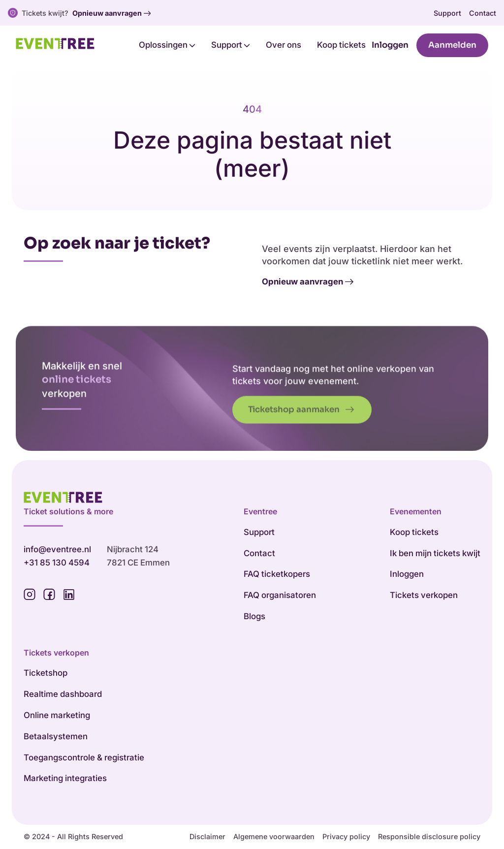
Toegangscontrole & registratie (84, 757)
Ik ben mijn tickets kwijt (435, 553)
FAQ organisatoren (280, 595)
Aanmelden (452, 45)
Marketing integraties (65, 778)
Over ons (283, 45)
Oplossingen (167, 45)
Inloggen (390, 45)
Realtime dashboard (63, 694)
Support (447, 13)
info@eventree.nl (57, 549)
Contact (483, 13)
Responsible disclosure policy (429, 836)
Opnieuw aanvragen (111, 13)
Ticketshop (46, 673)
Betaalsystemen (56, 736)
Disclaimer (207, 836)
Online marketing (57, 715)
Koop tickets (341, 45)
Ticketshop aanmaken (301, 424)
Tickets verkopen (424, 595)
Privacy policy (346, 836)
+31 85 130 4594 (57, 563)
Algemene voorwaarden (274, 836)
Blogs (254, 616)
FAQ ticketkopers (277, 574)
